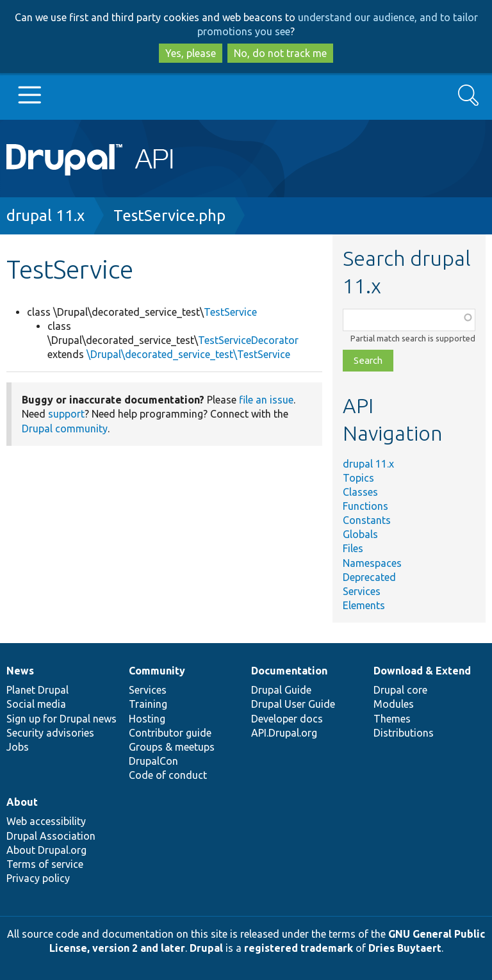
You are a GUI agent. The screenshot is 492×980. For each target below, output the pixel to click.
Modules (394, 704)
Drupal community (65, 429)
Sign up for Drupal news (61, 719)
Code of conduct (168, 775)
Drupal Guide (281, 690)
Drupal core (400, 690)
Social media (36, 704)
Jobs (18, 747)
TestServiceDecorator (248, 340)
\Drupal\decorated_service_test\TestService (188, 354)
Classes (360, 492)
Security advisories (50, 733)
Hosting (147, 719)
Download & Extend (422, 671)
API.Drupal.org (284, 733)
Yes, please (191, 53)
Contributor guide (170, 733)
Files (353, 548)
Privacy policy (38, 878)
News (20, 671)
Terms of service (45, 864)
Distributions (404, 733)
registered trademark (299, 948)
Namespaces (372, 563)
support (66, 414)
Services (362, 591)
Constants (367, 520)
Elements (364, 605)
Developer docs (287, 719)
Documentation (289, 671)
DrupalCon (153, 761)
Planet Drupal (37, 690)
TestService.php (169, 216)
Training (148, 704)
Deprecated (369, 577)
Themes (392, 719)
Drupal (206, 948)
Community (157, 671)
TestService (230, 312)
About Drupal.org (46, 850)
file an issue (266, 400)
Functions (365, 506)
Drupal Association (51, 836)
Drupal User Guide (293, 704)
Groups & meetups (172, 747)
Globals (360, 534)
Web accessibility (46, 821)
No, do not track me (280, 53)
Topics (358, 478)
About (22, 802)
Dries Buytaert (405, 948)
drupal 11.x (45, 216)
